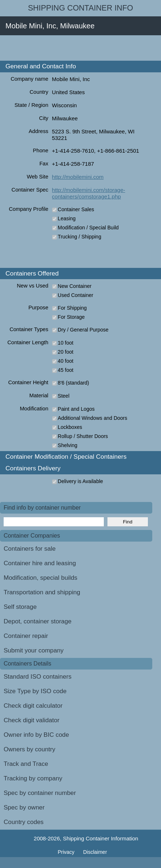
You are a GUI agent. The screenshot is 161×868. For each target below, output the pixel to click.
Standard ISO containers (38, 677)
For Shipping (72, 308)
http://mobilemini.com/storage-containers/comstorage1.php (89, 193)
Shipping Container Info (81, 8)
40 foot (66, 361)
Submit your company (34, 650)
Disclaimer (95, 852)
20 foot (66, 352)
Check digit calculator (33, 706)
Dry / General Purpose (83, 330)
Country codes (24, 822)
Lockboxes (70, 427)
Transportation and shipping (42, 592)
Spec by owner (24, 807)
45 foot (66, 370)
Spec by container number (40, 793)
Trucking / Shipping (80, 237)
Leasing (67, 218)
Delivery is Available (80, 481)
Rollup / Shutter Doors (83, 436)
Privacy (67, 852)
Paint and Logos (76, 409)
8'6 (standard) (74, 383)
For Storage (71, 317)
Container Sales (76, 209)
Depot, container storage (38, 621)
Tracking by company (33, 778)
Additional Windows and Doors (93, 418)
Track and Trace (26, 764)
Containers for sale (30, 549)
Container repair (26, 636)
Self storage (20, 607)
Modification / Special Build (88, 228)
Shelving (68, 445)
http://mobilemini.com (78, 177)
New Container (75, 286)
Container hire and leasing (40, 563)
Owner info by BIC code (36, 735)
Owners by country (30, 749)
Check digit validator (32, 720)
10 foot (66, 343)
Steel (64, 396)
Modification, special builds (40, 578)
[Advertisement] (80, 48)
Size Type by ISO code (35, 691)
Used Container (76, 295)
